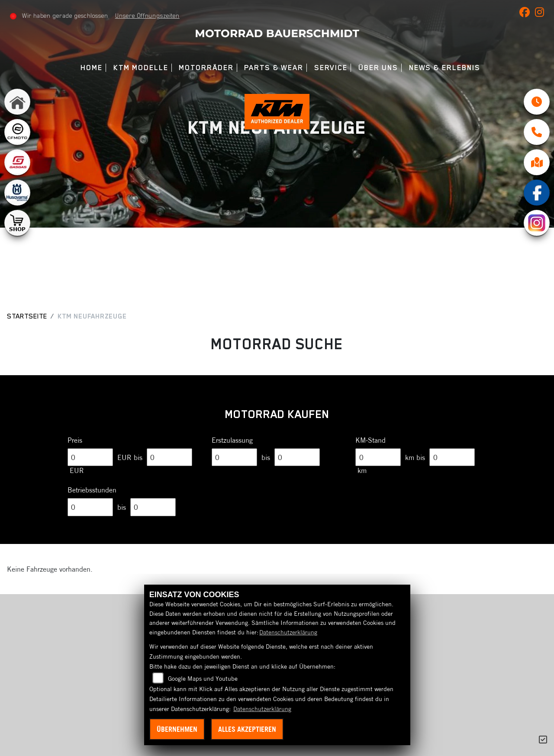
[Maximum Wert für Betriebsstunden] (153, 507)
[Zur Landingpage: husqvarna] (17, 193)
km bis (415, 457)
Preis (75, 440)
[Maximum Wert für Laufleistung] (452, 457)
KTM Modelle (141, 68)
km (362, 470)
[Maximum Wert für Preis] (169, 457)
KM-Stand (370, 440)
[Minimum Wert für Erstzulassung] (234, 457)
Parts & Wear (274, 68)
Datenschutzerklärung (288, 632)
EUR (77, 470)
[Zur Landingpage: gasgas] (17, 162)
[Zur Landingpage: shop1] (17, 223)
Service (331, 68)
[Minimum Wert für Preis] (90, 457)
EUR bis (130, 457)
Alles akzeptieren (247, 729)
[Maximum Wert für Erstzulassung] (297, 457)
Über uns (378, 68)
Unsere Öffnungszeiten (147, 16)
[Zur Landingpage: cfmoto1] (17, 132)
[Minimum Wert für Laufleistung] (378, 457)
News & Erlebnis (445, 68)
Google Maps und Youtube (203, 679)
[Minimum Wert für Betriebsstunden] (90, 507)
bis (266, 457)
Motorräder (206, 68)
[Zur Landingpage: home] (17, 102)
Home (92, 68)
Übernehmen (177, 729)
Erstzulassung (232, 440)
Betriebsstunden (92, 490)
